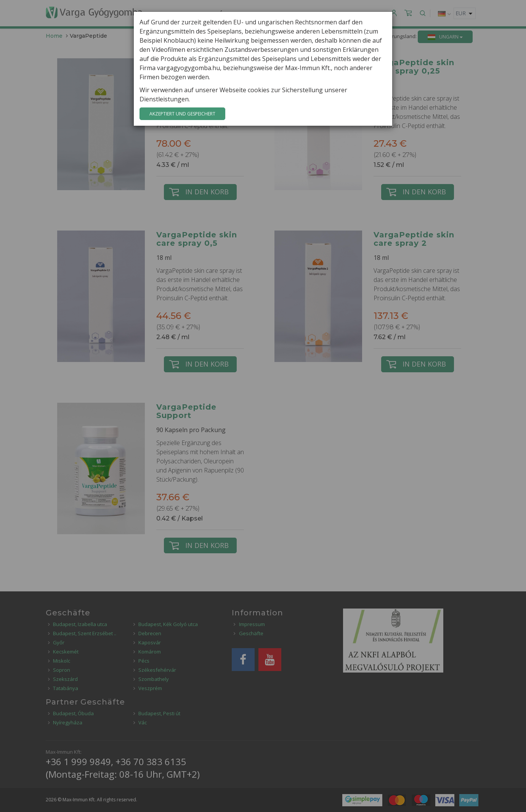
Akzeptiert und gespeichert (182, 114)
